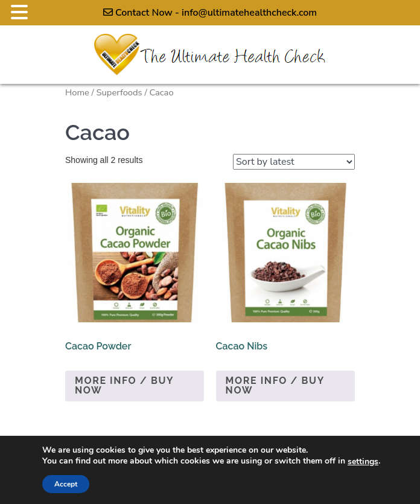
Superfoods (119, 92)
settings (363, 462)
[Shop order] (294, 162)
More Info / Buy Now (124, 385)
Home (77, 92)
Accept (66, 484)
